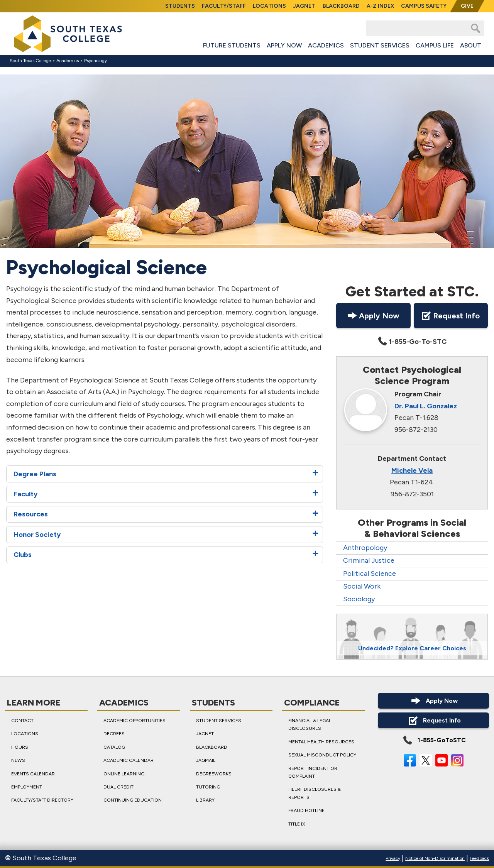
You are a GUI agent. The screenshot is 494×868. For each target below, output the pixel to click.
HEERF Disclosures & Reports (315, 793)
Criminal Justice (369, 560)
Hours (20, 747)
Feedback (479, 858)
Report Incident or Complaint (313, 772)
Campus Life (435, 45)
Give (467, 6)
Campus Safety (424, 6)
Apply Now (284, 45)
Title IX (297, 824)
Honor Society (37, 535)
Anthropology (365, 548)
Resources (31, 514)
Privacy (393, 858)
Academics (326, 45)
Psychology (96, 61)
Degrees (114, 734)
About (471, 45)
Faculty (25, 494)
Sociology (359, 599)
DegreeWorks (214, 773)
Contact (22, 721)
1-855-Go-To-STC (412, 342)
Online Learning (124, 773)
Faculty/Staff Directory (42, 800)
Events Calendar (33, 773)
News (18, 760)
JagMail (206, 760)
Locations (269, 6)
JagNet (304, 6)
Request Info (451, 316)
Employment (27, 787)
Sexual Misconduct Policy (322, 755)
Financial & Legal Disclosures (310, 724)
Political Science (370, 574)
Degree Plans (35, 474)
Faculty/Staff (224, 6)
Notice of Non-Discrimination (435, 858)
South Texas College (30, 61)
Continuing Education (133, 800)
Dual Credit (118, 787)
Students (180, 6)
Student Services (380, 45)
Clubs (23, 555)
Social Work (362, 586)
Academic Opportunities (134, 721)
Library (205, 800)
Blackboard (341, 6)
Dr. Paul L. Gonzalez (426, 406)
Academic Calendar (129, 760)
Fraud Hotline (306, 810)
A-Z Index (380, 6)
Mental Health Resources (321, 741)
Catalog (114, 747)
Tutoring (208, 787)
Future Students (232, 45)
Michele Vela (412, 470)
